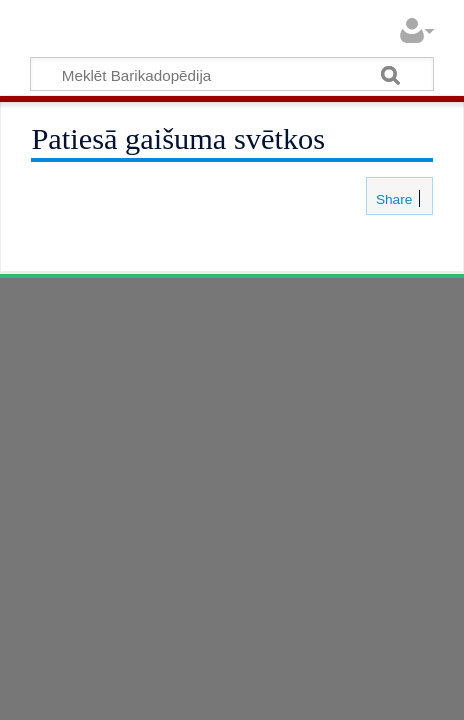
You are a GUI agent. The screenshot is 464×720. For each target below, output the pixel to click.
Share (392, 199)
